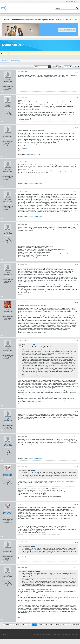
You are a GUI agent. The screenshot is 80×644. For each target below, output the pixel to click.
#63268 (76, 505)
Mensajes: (6, 90)
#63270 (76, 567)
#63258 (76, 127)
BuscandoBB (8, 474)
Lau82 (8, 273)
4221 (52, 625)
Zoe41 (8, 232)
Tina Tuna (8, 170)
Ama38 (8, 80)
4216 (23, 625)
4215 (17, 625)
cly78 (8, 419)
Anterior (7, 625)
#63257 (76, 97)
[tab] (15, 61)
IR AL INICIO (67, 634)
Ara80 (8, 105)
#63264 (76, 341)
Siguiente (76, 625)
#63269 (76, 542)
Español (6, 634)
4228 (57, 625)
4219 (40, 625)
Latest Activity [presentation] (15, 61)
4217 (29, 625)
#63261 (76, 224)
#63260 (76, 192)
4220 (46, 625)
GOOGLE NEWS (57, 634)
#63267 (76, 466)
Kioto (8, 310)
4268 (63, 625)
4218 (35, 625)
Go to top (75, 634)
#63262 (76, 265)
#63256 (76, 72)
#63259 (76, 162)
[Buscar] (65, 8)
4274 (69, 625)
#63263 (76, 302)
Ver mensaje (34, 345)
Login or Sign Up (71, 1)
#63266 (76, 436)
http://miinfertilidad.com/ (35, 184)
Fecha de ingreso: (8, 87)
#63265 (76, 411)
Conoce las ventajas (67, 30)
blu (8, 135)
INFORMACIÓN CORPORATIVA (42, 634)
